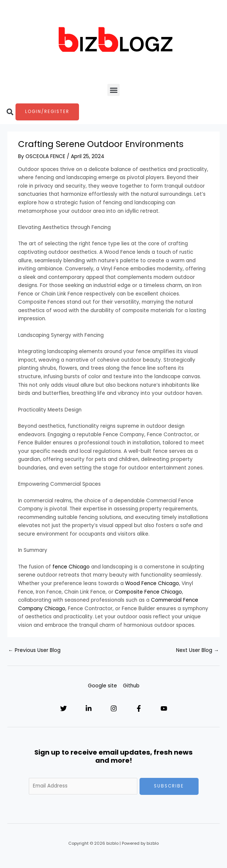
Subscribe (169, 786)
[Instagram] (114, 708)
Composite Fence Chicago (148, 592)
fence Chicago (71, 567)
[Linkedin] (89, 708)
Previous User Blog (34, 650)
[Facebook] (139, 708)
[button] (113, 90)
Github (131, 686)
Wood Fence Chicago (152, 583)
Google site (102, 686)
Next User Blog (197, 650)
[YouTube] (164, 708)
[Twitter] (63, 708)
